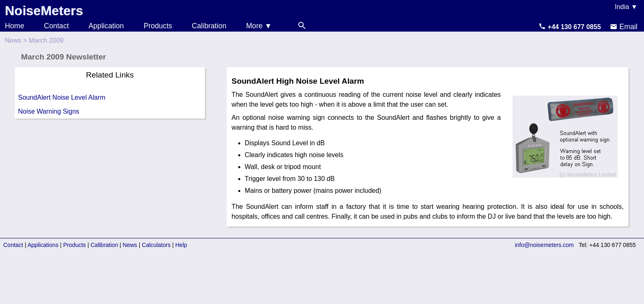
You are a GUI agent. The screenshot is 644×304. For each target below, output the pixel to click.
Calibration (209, 26)
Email (624, 27)
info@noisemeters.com (544, 245)
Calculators (156, 245)
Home (15, 26)
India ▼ (626, 7)
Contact (56, 26)
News (13, 40)
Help (181, 245)
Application (106, 26)
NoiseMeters (44, 11)
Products (158, 26)
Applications (43, 245)
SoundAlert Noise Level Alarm (62, 97)
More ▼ (259, 26)
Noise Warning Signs (49, 111)
